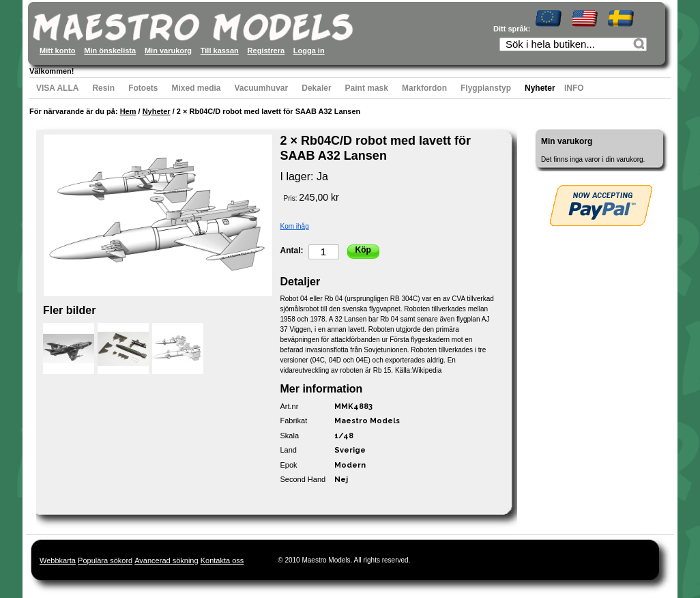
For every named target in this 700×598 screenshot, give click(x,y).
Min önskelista (110, 51)
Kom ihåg (295, 226)
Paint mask (367, 88)
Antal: (292, 251)
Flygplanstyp (486, 88)
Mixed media (196, 88)
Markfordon (424, 88)
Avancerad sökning (166, 560)
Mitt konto (58, 51)
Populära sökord (105, 560)
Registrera (266, 51)
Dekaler (316, 88)
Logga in (309, 51)
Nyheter (540, 88)
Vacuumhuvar (262, 88)
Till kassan (220, 51)
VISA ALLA (57, 88)
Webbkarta (58, 560)
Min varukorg (168, 51)
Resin (103, 88)
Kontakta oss (222, 560)
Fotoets (143, 88)
